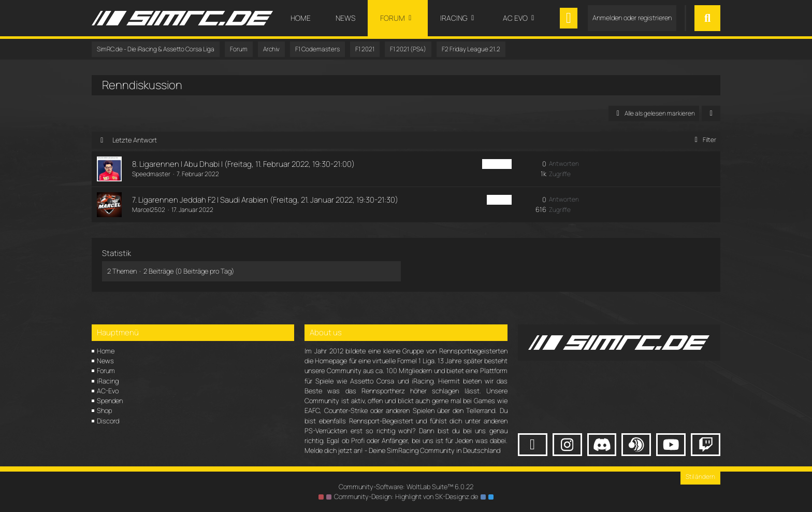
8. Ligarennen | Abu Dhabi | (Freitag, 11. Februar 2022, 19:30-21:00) (243, 164)
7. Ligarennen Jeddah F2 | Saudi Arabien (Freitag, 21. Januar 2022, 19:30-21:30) (265, 200)
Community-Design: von (406, 496)
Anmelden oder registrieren (632, 18)
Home (106, 351)
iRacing (108, 381)
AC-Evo (108, 391)
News (105, 361)
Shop (104, 410)
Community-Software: (406, 487)
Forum (106, 371)
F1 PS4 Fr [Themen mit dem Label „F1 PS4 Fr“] (497, 164)
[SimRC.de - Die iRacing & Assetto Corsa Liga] (182, 18)
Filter (704, 140)
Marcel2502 (149, 210)
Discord (108, 421)
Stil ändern (700, 477)
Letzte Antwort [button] (135, 140)
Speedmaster (151, 174)
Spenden (110, 401)
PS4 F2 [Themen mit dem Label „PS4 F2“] (499, 200)
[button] (711, 113)
